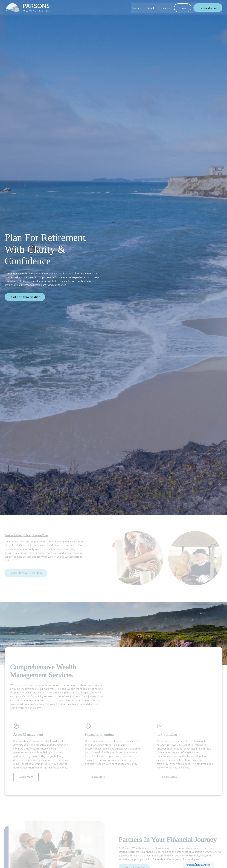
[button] (137, 7)
